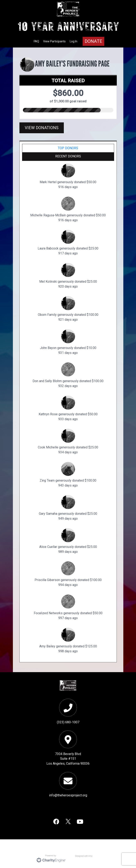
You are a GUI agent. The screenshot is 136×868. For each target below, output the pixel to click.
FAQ (36, 41)
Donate (93, 41)
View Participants (54, 41)
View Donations (42, 128)
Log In (74, 41)
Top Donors (68, 148)
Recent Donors (68, 156)
